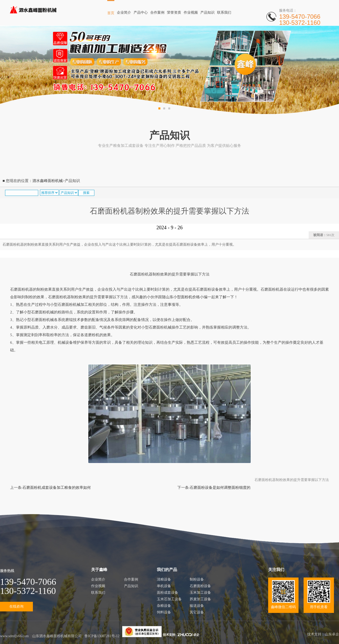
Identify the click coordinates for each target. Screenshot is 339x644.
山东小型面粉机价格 (183, 297)
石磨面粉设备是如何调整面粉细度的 (220, 488)
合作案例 (157, 13)
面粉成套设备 (167, 593)
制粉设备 (197, 579)
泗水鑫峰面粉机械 (48, 181)
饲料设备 (164, 612)
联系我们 (224, 13)
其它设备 (197, 612)
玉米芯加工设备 (169, 599)
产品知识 (207, 13)
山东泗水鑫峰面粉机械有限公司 (57, 636)
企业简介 (124, 13)
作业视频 (191, 13)
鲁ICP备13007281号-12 (102, 636)
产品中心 (141, 13)
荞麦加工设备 (200, 599)
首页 (111, 13)
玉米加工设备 (200, 593)
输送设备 (197, 606)
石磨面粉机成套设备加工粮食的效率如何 (57, 488)
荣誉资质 (174, 13)
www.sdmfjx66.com (14, 636)
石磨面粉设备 (200, 586)
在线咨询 (16, 606)
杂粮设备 (164, 606)
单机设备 (164, 586)
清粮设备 (164, 579)
